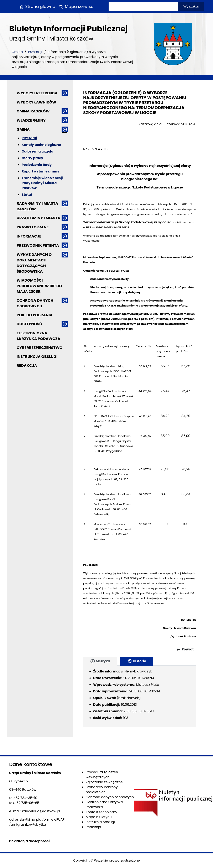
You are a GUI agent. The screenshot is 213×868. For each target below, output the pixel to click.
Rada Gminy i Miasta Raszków (37, 206)
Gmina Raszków (33, 111)
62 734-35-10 (26, 798)
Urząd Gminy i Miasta (38, 218)
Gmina (17, 52)
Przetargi (35, 52)
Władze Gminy (31, 120)
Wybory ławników (36, 102)
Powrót (185, 650)
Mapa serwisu (76, 6)
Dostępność (29, 324)
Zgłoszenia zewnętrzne (104, 782)
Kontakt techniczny (101, 812)
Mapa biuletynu (99, 817)
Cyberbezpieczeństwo (40, 348)
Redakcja (27, 365)
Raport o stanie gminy (40, 171)
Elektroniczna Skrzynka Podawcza (38, 336)
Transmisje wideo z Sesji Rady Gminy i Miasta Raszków (42, 183)
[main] (140, 378)
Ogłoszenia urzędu (37, 151)
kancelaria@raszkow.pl (41, 811)
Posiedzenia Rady (37, 165)
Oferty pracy (32, 158)
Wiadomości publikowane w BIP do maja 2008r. (39, 286)
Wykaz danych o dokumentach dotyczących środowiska (34, 263)
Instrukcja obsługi (37, 356)
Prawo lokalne (33, 227)
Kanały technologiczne (41, 145)
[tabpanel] (140, 696)
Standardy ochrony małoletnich (102, 790)
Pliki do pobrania (35, 315)
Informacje (29, 236)
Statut (27, 195)
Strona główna (37, 6)
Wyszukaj (191, 6)
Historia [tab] (137, 661)
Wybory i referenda (37, 93)
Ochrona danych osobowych (35, 303)
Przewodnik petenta (38, 245)
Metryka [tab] (100, 661)
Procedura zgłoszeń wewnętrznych (102, 775)
